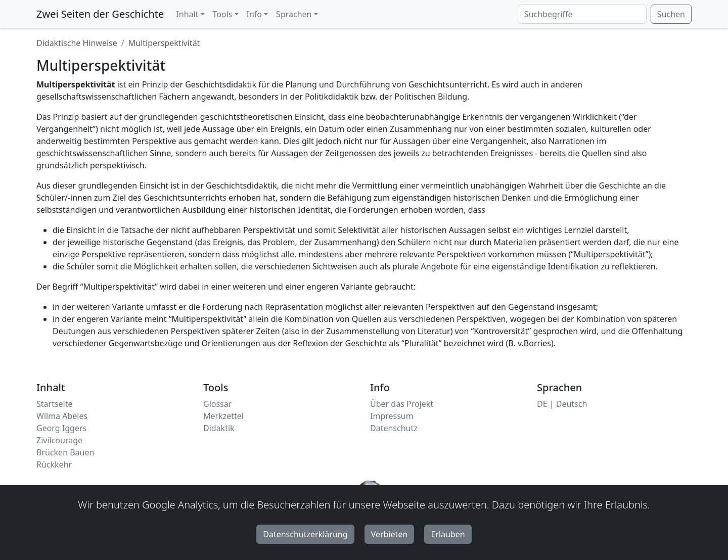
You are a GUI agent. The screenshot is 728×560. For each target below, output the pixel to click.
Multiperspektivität (164, 43)
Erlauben (448, 534)
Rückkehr (54, 464)
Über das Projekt (402, 404)
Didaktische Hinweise (77, 43)
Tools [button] (223, 14)
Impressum (392, 416)
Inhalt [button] (187, 14)
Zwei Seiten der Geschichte (100, 14)
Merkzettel (223, 416)
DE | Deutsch (562, 404)
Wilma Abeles (62, 416)
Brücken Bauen (65, 452)
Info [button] (255, 14)
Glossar (217, 404)
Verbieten (390, 534)
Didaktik (219, 428)
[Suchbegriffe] (582, 14)
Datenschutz (394, 428)
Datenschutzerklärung (305, 534)
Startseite (55, 404)
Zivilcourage (59, 440)
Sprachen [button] (294, 14)
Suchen (671, 14)
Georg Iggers (61, 428)
